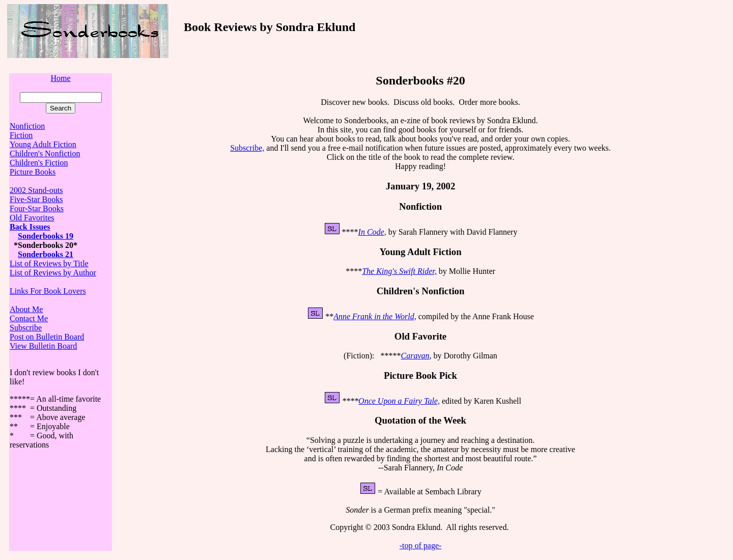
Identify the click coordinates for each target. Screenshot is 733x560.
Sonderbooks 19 (46, 236)
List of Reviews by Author (53, 273)
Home (60, 78)
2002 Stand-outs (36, 190)
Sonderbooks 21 (46, 254)
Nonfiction (27, 126)
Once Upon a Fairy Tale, (399, 401)
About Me (26, 309)
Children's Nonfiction (45, 153)
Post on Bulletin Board (47, 337)
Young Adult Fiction (43, 144)
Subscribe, (247, 148)
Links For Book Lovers (48, 291)
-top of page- (421, 545)
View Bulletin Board (43, 346)
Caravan (415, 356)
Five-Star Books (36, 199)
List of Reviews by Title (49, 263)
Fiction (21, 135)
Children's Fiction (39, 163)
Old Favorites (32, 218)
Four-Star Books (37, 208)
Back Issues (30, 227)
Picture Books (33, 172)
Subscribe (26, 328)
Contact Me (29, 318)
